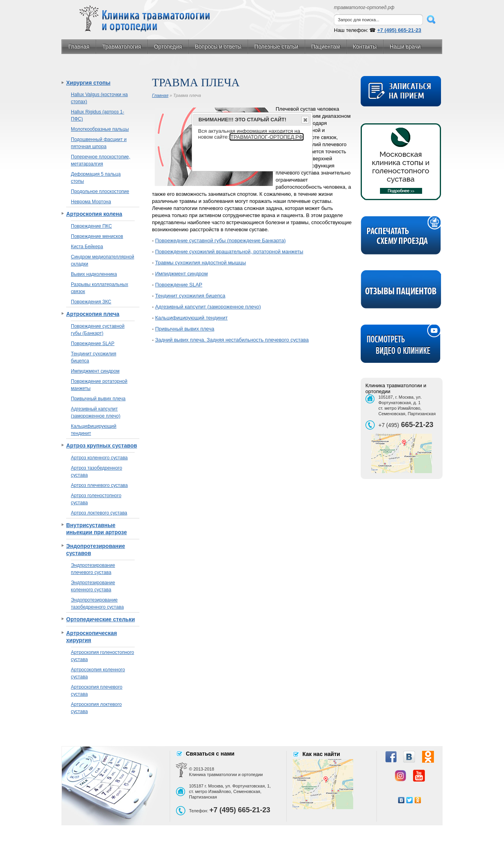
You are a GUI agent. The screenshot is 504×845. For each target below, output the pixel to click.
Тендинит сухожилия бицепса (94, 357)
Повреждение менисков (97, 236)
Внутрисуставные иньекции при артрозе (96, 529)
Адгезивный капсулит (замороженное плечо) (96, 412)
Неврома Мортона (91, 202)
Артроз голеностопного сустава (96, 499)
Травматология (122, 46)
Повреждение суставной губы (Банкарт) (98, 330)
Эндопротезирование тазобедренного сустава (97, 604)
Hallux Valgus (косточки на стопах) (99, 98)
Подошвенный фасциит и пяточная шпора (99, 143)
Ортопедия (168, 46)
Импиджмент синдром (95, 371)
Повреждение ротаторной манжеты (99, 385)
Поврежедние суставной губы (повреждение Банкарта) (220, 240)
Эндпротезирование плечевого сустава (93, 569)
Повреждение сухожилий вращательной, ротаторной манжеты (229, 252)
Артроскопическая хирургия (92, 637)
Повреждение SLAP (93, 344)
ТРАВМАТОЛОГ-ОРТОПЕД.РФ (266, 137)
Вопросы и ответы (218, 46)
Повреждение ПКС (91, 226)
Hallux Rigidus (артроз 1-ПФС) (97, 115)
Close (305, 120)
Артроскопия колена (94, 214)
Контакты (365, 46)
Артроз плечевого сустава (99, 485)
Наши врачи (405, 46)
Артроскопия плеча (93, 314)
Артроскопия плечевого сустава (97, 691)
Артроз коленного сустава (99, 458)
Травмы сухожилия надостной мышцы (201, 263)
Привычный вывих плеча (98, 399)
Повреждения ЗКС (91, 302)
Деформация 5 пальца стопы (96, 178)
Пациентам (326, 46)
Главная (79, 46)
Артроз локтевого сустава (99, 513)
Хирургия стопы (88, 83)
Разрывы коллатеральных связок (99, 288)
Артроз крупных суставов (102, 446)
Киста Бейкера (87, 247)
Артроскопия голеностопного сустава (102, 656)
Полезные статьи (276, 46)
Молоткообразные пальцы (100, 129)
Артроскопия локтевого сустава (96, 708)
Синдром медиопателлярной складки (103, 260)
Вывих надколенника (94, 274)
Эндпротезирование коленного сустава (93, 586)
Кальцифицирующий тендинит (94, 430)
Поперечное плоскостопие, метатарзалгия (101, 160)
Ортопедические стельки (101, 619)
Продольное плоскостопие (100, 191)
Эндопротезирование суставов (95, 550)
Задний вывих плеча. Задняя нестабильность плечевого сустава (232, 340)
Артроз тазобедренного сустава (96, 472)
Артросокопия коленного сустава (98, 673)
